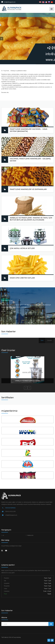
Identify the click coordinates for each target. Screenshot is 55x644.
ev (3, 535)
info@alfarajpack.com (8, 2)
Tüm (42, 340)
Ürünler (50, 340)
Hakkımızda (30, 535)
